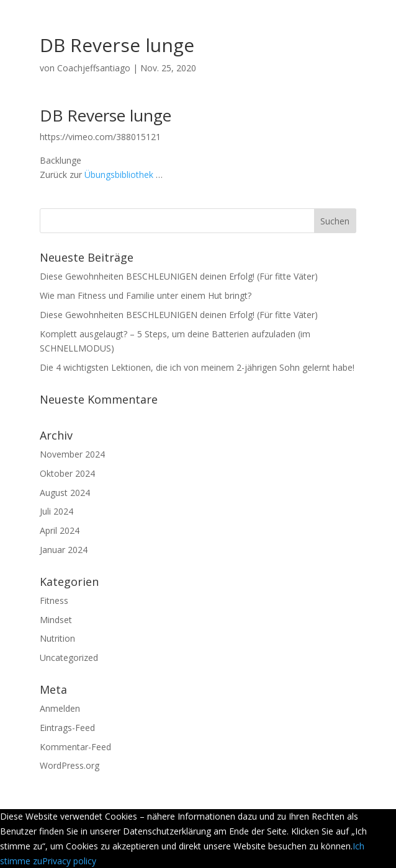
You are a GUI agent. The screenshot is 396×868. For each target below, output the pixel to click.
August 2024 (65, 493)
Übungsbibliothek (119, 175)
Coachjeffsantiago (94, 68)
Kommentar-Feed (75, 747)
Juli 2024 (56, 511)
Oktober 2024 (67, 473)
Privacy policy (69, 861)
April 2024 (60, 530)
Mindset (56, 620)
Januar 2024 (64, 550)
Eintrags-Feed (67, 728)
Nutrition (57, 638)
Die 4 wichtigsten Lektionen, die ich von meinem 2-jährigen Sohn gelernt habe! (197, 367)
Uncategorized (69, 658)
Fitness (54, 600)
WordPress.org (70, 765)
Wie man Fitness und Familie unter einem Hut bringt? (146, 295)
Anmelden (60, 708)
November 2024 (72, 454)
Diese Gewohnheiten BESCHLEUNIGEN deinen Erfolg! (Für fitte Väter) (179, 276)
